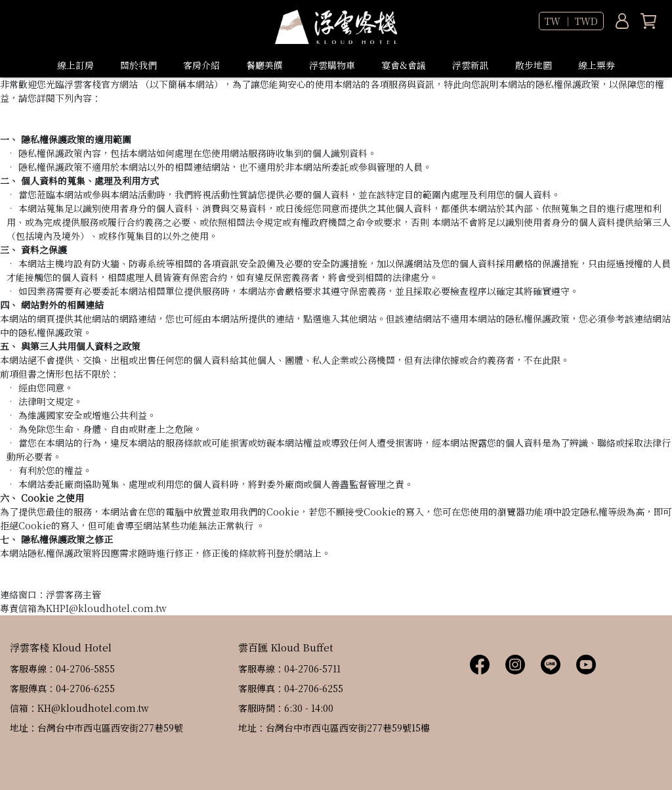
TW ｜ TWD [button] (571, 21)
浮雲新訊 (471, 65)
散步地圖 (534, 65)
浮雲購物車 (332, 65)
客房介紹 (201, 65)
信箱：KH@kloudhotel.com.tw (79, 708)
